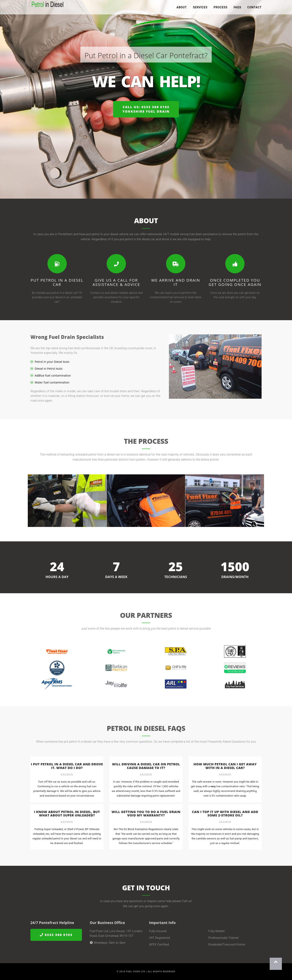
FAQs (237, 8)
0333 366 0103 (56, 935)
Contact (254, 8)
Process (221, 8)
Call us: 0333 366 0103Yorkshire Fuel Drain (146, 109)
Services (200, 8)
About (182, 8)
